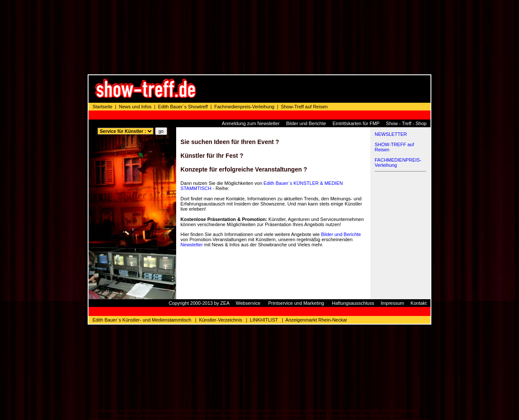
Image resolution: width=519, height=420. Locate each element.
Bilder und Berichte (306, 71)
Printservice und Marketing (296, 251)
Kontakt (419, 251)
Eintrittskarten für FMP (356, 71)
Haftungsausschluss (353, 251)
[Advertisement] (316, 37)
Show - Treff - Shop (406, 71)
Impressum (392, 251)
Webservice (248, 251)
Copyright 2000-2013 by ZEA (199, 251)
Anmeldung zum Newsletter (251, 71)
